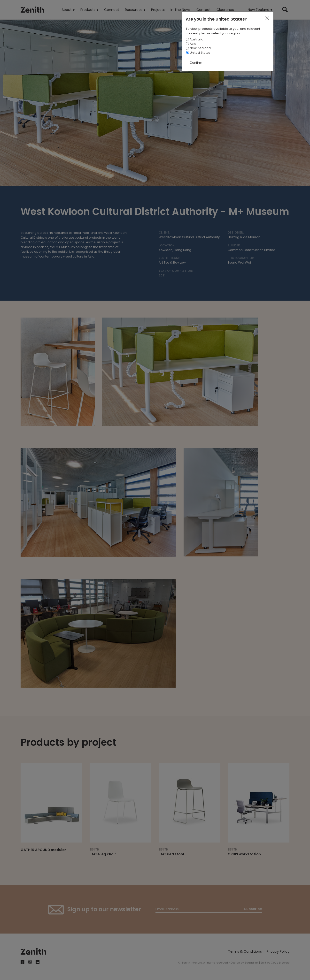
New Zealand (198, 48)
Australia (195, 39)
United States (198, 53)
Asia (191, 44)
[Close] (267, 18)
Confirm (196, 63)
